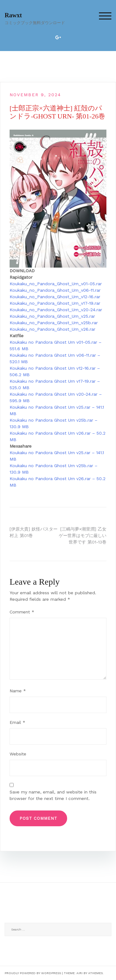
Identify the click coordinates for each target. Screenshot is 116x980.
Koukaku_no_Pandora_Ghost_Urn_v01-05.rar (56, 284)
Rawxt (13, 15)
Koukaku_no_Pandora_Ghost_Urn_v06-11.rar (55, 290)
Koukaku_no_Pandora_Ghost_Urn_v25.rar (52, 316)
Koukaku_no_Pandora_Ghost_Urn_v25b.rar (54, 323)
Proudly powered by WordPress (33, 973)
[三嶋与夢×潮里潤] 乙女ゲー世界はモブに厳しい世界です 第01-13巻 (83, 535)
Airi (79, 973)
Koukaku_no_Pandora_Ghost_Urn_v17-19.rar (55, 303)
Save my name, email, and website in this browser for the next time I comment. (53, 795)
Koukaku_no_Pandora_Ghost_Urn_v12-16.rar (55, 297)
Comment (22, 612)
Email (17, 722)
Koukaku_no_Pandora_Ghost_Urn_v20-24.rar (56, 310)
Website (18, 754)
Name (18, 691)
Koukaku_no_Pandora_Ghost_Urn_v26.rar (52, 329)
